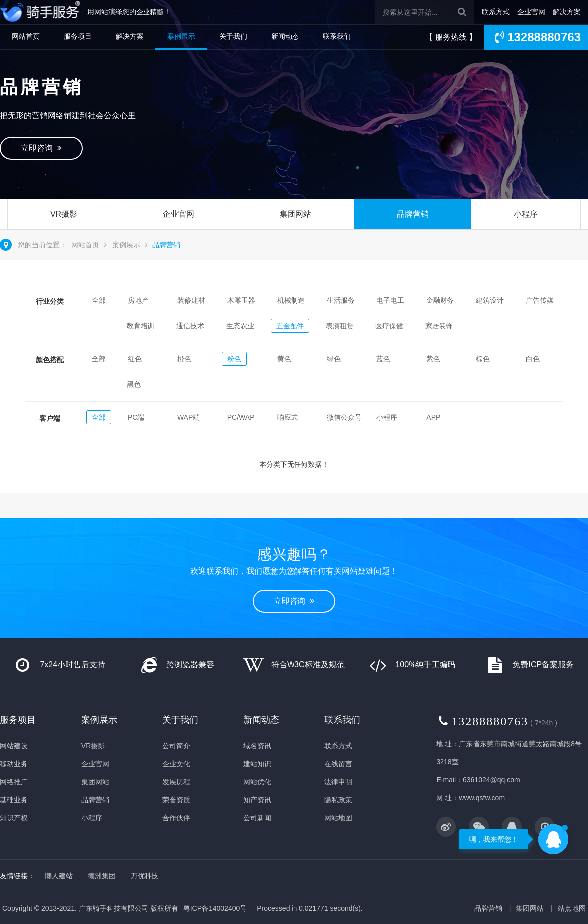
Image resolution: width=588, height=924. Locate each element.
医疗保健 (389, 326)
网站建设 (14, 746)
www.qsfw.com (482, 798)
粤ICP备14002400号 (215, 908)
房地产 (138, 300)
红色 (135, 359)
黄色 (284, 359)
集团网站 (295, 214)
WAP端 (189, 417)
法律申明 (338, 782)
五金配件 (290, 326)
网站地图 (338, 818)
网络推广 (14, 782)
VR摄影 (64, 214)
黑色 (134, 384)
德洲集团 (102, 876)
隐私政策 (338, 800)
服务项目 (78, 36)
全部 (99, 300)
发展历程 (176, 782)
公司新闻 (257, 818)
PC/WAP (241, 417)
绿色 (334, 359)
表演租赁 (340, 326)
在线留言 (338, 764)
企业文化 (176, 764)
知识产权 (14, 818)
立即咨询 (41, 148)
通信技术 (190, 326)
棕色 (483, 359)
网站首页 (26, 36)
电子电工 (390, 300)
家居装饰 (439, 326)
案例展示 (181, 36)
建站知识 (257, 764)
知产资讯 (257, 800)
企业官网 (531, 12)
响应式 (288, 417)
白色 (533, 359)
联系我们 (337, 36)
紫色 (433, 359)
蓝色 (383, 359)
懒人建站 (59, 876)
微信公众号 (344, 417)
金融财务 (440, 300)
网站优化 (257, 782)
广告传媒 (540, 300)
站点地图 (572, 908)
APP (433, 417)
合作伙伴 (176, 818)
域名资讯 (257, 746)
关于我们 (233, 36)
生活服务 (341, 300)
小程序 (526, 214)
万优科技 (145, 876)
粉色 (234, 359)
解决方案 (567, 12)
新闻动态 (285, 36)
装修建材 (191, 300)
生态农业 (240, 326)
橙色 (184, 359)
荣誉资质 (176, 800)
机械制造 (291, 300)
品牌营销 (413, 214)
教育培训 (141, 326)
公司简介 (176, 746)
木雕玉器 (241, 300)
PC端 (136, 417)
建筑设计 (490, 300)
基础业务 (14, 800)
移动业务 (14, 764)
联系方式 (496, 12)
